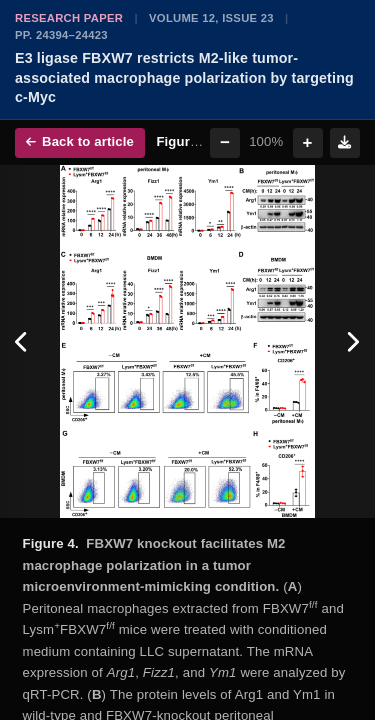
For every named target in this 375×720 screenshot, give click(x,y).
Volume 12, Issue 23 (211, 18)
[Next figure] (352, 341)
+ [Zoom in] (308, 142)
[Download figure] (345, 143)
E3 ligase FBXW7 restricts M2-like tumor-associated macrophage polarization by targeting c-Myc (184, 77)
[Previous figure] (22, 341)
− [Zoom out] (225, 142)
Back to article (80, 141)
